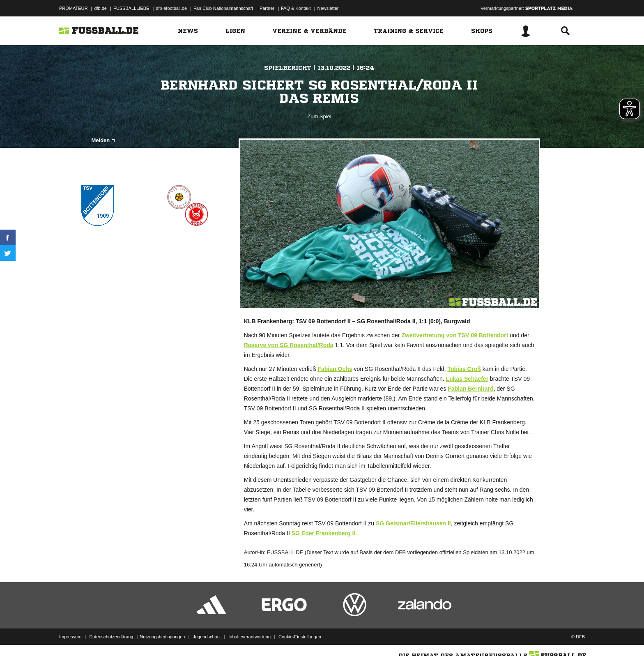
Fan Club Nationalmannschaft (223, 8)
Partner (267, 8)
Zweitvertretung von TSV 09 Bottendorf (455, 335)
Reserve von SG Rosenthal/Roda (289, 345)
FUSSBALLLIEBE (131, 8)
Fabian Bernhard (470, 389)
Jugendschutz (207, 637)
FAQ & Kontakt (296, 8)
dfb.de (100, 8)
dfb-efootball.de (171, 8)
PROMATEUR (73, 8)
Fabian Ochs (335, 369)
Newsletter (328, 8)
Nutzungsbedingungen (162, 637)
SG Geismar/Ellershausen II (413, 523)
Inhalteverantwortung (250, 637)
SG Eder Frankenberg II (324, 533)
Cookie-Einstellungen (300, 637)
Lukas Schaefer (467, 379)
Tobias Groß (464, 369)
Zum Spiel (319, 116)
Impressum (70, 637)
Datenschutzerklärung (111, 637)
